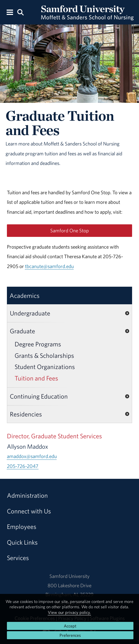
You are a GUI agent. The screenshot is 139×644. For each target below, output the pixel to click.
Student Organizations (45, 367)
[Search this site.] (20, 12)
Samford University (69, 576)
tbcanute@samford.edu (49, 266)
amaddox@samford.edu (32, 456)
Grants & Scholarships (44, 355)
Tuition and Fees (36, 378)
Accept (70, 626)
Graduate (22, 331)
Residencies (26, 414)
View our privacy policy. (69, 612)
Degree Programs (38, 344)
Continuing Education (39, 396)
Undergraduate (30, 313)
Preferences (70, 635)
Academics (25, 295)
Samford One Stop (69, 230)
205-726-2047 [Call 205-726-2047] (23, 466)
